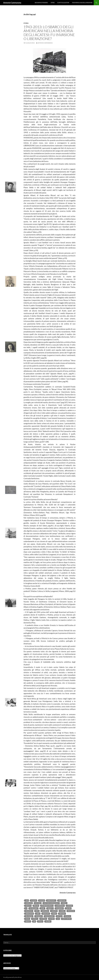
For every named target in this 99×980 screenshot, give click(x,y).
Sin (34, 921)
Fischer (68, 908)
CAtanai (70, 906)
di (26, 908)
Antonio (38, 903)
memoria (62, 914)
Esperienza (59, 908)
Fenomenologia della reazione (82, 3)
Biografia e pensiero (41, 3)
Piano (27, 919)
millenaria (29, 916)
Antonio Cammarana (12, 3)
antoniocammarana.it (51, 903)
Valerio (48, 921)
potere (52, 919)
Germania (45, 911)
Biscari (36, 906)
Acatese (34, 900)
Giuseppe (54, 911)
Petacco (68, 916)
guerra (62, 911)
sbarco (28, 921)
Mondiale (39, 916)
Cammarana (60, 906)
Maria (54, 914)
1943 (27, 900)
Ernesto (50, 908)
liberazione (29, 914)
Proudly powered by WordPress (12, 977)
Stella (40, 921)
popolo (35, 919)
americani (29, 903)
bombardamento (47, 906)
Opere (53, 3)
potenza (43, 919)
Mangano (46, 914)
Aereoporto (51, 900)
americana (62, 900)
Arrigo (64, 903)
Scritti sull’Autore (63, 3)
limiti (38, 914)
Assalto (28, 906)
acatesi (42, 900)
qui (58, 919)
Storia (26, 23)
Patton (59, 916)
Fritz (37, 911)
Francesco (29, 911)
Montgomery (49, 916)
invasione (71, 911)
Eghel (43, 908)
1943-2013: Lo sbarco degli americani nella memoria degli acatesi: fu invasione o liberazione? (49, 33)
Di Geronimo (34, 908)
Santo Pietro (67, 919)
